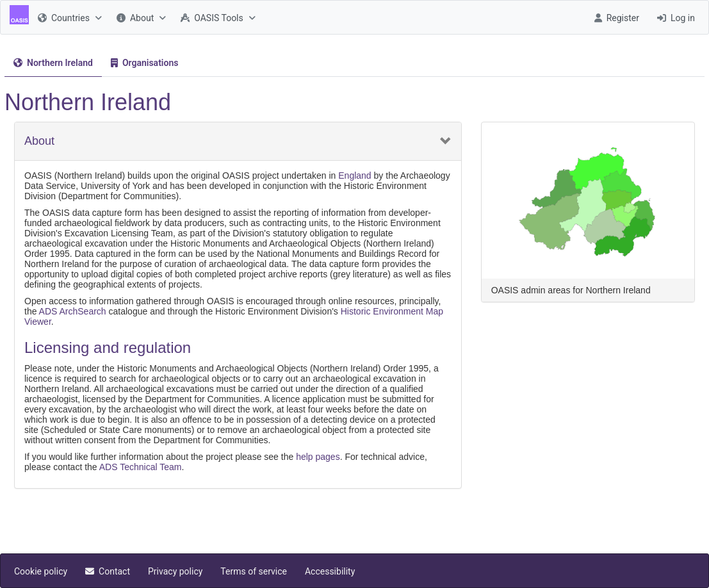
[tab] (53, 63)
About (39, 141)
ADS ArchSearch (73, 311)
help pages (318, 457)
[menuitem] (68, 17)
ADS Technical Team (141, 467)
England (354, 176)
